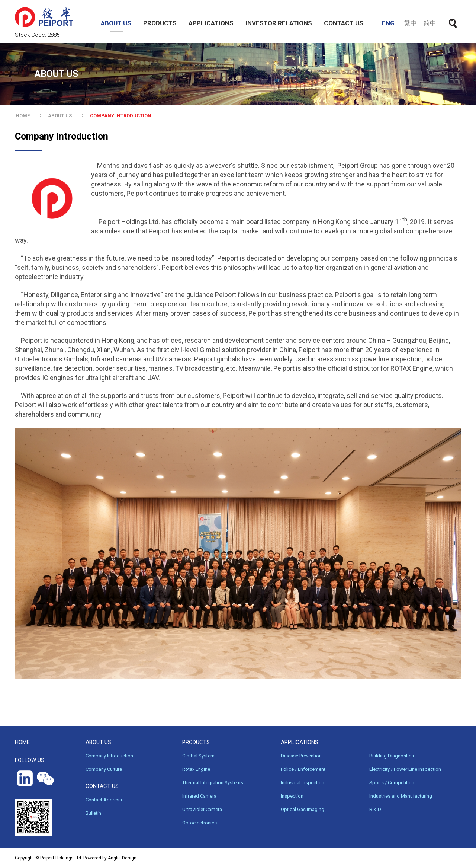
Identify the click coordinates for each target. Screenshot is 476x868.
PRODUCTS (160, 23)
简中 (430, 23)
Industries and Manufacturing (401, 796)
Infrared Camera (199, 796)
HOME (23, 116)
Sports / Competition (392, 783)
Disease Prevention (301, 756)
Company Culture (104, 769)
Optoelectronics (200, 823)
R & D (375, 809)
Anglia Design (122, 858)
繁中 (411, 23)
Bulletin (93, 813)
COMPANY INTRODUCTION (121, 116)
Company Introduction (109, 756)
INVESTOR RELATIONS (279, 23)
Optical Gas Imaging (303, 809)
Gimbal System (198, 756)
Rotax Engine (196, 769)
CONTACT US (344, 23)
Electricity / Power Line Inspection (405, 769)
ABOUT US (116, 23)
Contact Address (104, 800)
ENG (388, 23)
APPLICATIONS (211, 23)
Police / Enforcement (303, 769)
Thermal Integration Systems (213, 783)
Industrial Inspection (303, 783)
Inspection (292, 796)
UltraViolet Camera (202, 809)
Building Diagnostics (392, 756)
